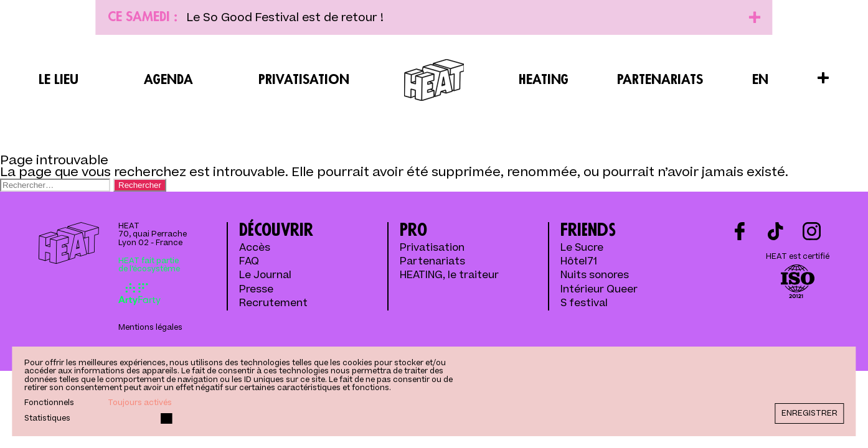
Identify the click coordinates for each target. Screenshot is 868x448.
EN (760, 80)
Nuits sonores (595, 276)
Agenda (168, 80)
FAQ (249, 262)
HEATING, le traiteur (449, 276)
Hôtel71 (579, 262)
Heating (544, 80)
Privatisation (304, 80)
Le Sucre (582, 248)
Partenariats (660, 80)
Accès (255, 248)
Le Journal (265, 276)
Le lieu (59, 80)
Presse (256, 290)
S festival (584, 304)
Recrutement (273, 304)
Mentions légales (150, 328)
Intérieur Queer (599, 290)
